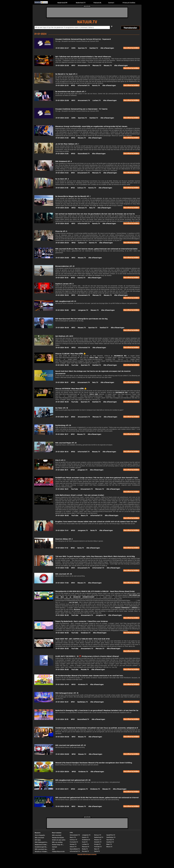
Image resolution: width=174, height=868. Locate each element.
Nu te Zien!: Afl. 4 (62, 179)
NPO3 (73, 154)
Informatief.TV (84, 86)
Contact (111, 3)
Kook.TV (85, 842)
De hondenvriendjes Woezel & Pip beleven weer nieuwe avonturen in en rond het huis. (89, 676)
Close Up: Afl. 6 (61, 231)
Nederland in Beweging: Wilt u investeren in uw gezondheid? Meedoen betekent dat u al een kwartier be (97, 710)
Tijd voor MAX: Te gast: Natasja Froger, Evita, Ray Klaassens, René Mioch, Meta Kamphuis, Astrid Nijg (95, 556)
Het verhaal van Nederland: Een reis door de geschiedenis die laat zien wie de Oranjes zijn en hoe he (95, 214)
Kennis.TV (96, 86)
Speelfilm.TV (111, 835)
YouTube (75, 365)
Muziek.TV (85, 670)
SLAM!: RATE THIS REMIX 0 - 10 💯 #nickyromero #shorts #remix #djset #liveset (87, 656)
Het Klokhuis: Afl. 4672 (64, 336)
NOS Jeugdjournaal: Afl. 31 (66, 301)
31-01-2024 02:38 (62, 806)
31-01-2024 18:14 (62, 452)
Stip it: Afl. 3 (60, 460)
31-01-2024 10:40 (62, 685)
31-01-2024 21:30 (62, 138)
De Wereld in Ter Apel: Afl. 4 (66, 74)
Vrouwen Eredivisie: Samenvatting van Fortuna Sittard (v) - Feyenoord (83, 39)
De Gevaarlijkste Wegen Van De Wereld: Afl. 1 (73, 196)
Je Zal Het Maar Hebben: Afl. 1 (67, 144)
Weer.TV (109, 844)
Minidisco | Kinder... (41, 852)
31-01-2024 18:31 (62, 382)
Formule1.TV (74, 842)
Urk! (53, 849)
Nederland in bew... (41, 845)
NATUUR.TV (87, 22)
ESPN (73, 48)
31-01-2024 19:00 (62, 310)
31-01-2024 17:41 (62, 530)
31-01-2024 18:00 (62, 516)
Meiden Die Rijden (58, 838)
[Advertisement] (87, 12)
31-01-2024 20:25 (62, 224)
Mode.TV (85, 849)
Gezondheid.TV (84, 154)
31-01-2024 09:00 (62, 754)
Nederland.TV (81, 3)
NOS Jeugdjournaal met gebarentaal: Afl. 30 (73, 780)
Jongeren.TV (83, 310)
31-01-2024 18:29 (62, 402)
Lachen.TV (97, 100)
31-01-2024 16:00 (62, 633)
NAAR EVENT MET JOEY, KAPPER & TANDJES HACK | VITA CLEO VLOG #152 (83, 639)
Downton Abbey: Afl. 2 (64, 539)
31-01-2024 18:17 (62, 434)
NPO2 (73, 86)
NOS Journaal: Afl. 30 (64, 574)
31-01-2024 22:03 (62, 118)
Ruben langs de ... (58, 845)
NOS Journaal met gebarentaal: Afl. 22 (71, 745)
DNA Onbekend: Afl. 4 (64, 161)
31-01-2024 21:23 (62, 173)
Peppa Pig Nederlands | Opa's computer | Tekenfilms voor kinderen (82, 621)
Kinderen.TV (86, 633)
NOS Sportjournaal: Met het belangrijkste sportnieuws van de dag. (82, 319)
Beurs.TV (84, 516)
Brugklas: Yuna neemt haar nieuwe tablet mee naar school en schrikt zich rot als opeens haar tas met (96, 522)
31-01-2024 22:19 (62, 86)
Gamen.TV (73, 844)
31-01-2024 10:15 (62, 719)
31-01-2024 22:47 (62, 48)
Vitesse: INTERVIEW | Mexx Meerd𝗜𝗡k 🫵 (71, 389)
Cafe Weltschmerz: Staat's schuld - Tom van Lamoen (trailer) (80, 495)
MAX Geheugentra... (41, 842)
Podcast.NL (97, 3)
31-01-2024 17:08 (62, 568)
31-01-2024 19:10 (62, 278)
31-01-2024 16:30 (62, 615)
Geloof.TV (73, 847)
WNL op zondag (57, 842)
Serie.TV (94, 530)
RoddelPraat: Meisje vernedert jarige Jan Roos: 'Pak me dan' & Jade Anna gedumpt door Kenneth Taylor (97, 478)
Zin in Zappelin (40, 835)
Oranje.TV (97, 844)
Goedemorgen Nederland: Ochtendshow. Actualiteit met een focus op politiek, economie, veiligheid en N (97, 728)
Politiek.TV (98, 847)
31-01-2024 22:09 (62, 100)
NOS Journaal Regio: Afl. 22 (66, 443)
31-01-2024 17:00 (62, 583)
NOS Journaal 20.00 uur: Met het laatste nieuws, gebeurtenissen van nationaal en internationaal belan (96, 249)
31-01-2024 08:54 (62, 772)
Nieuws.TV (108, 66)
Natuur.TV (98, 835)
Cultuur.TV (82, 188)
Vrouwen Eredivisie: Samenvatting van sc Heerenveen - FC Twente (81, 109)
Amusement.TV (84, 66)
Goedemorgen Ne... (41, 847)
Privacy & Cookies (129, 3)
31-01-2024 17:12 (62, 548)
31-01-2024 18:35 (62, 365)
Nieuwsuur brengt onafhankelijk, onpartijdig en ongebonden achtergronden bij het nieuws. (91, 126)
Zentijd (54, 847)
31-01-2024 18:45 (62, 348)
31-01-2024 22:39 (62, 66)
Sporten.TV (82, 48)
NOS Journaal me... (41, 849)
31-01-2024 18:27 (62, 417)
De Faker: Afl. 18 (62, 408)
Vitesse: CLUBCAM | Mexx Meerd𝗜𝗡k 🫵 (71, 354)
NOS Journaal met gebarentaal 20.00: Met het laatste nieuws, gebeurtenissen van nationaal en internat (97, 798)
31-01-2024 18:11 (62, 470)
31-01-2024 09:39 (62, 737)
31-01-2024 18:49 (62, 328)
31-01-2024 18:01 (62, 489)
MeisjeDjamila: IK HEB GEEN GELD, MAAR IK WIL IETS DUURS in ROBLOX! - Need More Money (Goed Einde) (95, 591)
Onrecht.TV (98, 842)
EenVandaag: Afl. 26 (63, 425)
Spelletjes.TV (83, 702)
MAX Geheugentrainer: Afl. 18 (67, 693)
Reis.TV (92, 208)
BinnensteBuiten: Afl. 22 (65, 266)
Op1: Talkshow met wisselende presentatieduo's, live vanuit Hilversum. (83, 57)
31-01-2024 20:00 (62, 258)
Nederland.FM (62, 3)
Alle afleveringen (107, 48)
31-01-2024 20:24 (62, 243)
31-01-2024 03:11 (62, 789)
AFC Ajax (38, 840)
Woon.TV (109, 847)
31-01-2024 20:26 (62, 208)
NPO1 (73, 66)
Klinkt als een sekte (59, 840)
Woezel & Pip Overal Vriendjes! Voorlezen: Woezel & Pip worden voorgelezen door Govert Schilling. (94, 763)
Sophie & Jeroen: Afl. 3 (64, 284)
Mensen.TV (97, 66)
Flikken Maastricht (58, 852)
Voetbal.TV (94, 48)
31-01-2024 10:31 (62, 702)
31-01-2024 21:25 (62, 154)
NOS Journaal (39, 838)
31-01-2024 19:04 (62, 295)
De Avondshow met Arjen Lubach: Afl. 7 (71, 92)
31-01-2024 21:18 (62, 188)
